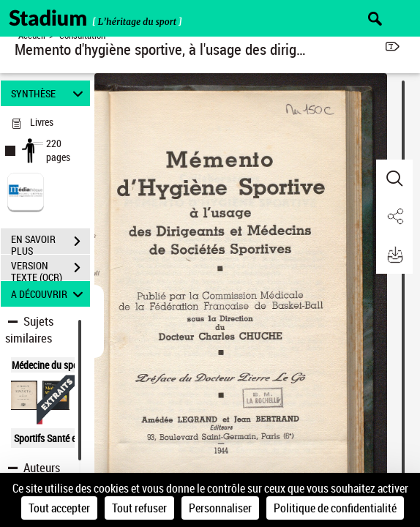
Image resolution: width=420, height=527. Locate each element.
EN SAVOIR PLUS (50, 243)
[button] (394, 179)
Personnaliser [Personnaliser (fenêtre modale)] (220, 508)
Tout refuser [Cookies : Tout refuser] (139, 508)
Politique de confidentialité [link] (335, 508)
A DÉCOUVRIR (49, 294)
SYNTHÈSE (49, 93)
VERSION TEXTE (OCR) (50, 269)
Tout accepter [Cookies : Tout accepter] (59, 508)
